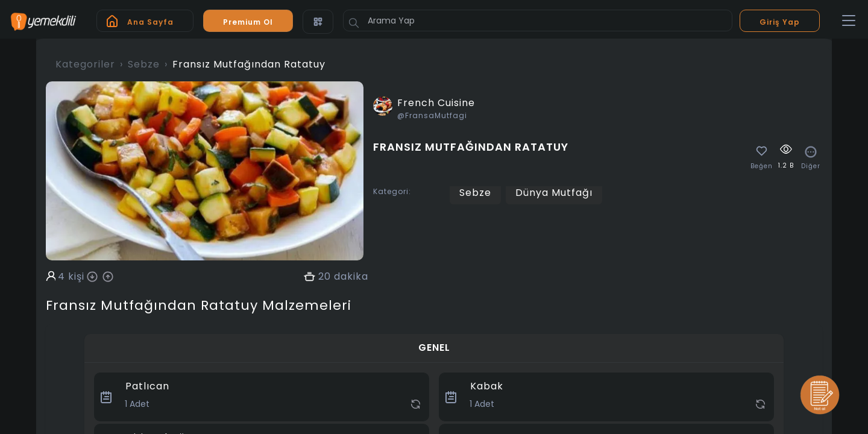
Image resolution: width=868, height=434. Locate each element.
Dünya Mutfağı (554, 193)
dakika (351, 277)
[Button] (354, 23)
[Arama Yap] (538, 20)
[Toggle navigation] (849, 21)
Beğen (762, 166)
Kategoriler (85, 64)
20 (325, 277)
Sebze (144, 64)
